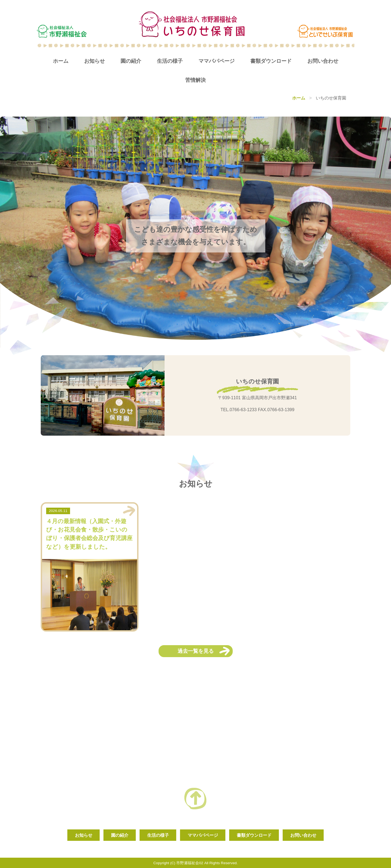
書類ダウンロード (271, 61)
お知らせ (94, 61)
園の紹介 (131, 61)
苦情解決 (195, 80)
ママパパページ (217, 61)
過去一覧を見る (196, 651)
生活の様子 (170, 61)
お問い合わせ (323, 61)
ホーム (61, 61)
